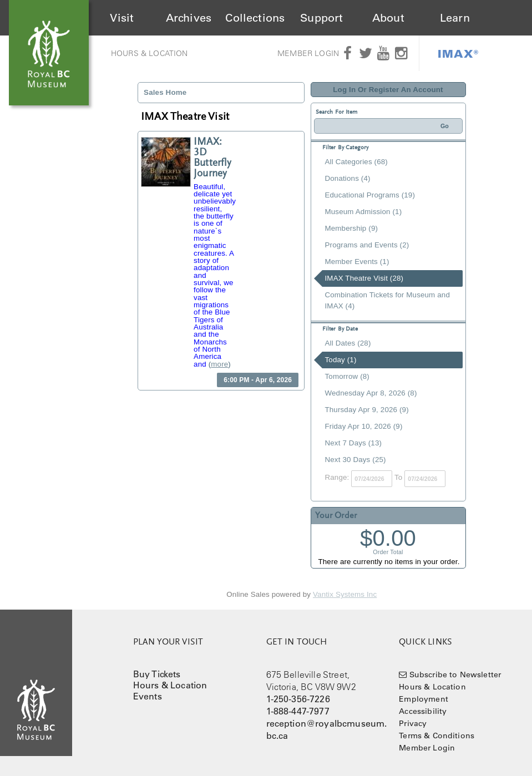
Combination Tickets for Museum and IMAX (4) (387, 300)
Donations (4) (348, 178)
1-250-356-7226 (298, 699)
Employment (424, 699)
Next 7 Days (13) (354, 443)
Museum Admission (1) (364, 212)
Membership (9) (352, 228)
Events (148, 696)
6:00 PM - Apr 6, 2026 (258, 380)
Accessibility (423, 711)
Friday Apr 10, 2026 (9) (364, 426)
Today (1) (341, 360)
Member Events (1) (357, 262)
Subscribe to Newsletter (455, 674)
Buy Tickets (157, 674)
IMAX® (458, 53)
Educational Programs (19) (370, 195)
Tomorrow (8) (347, 376)
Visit (122, 18)
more (219, 364)
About (388, 18)
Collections (255, 18)
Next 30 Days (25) (356, 460)
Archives (189, 18)
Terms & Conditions (437, 736)
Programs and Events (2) (367, 245)
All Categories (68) (356, 162)
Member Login (308, 53)
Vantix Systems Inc (345, 594)
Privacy (413, 723)
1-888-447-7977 (298, 711)
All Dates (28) (348, 343)
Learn (455, 18)
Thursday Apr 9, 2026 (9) (367, 410)
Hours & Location (150, 53)
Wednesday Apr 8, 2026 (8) (371, 393)
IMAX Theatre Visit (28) (364, 278)
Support (321, 18)
